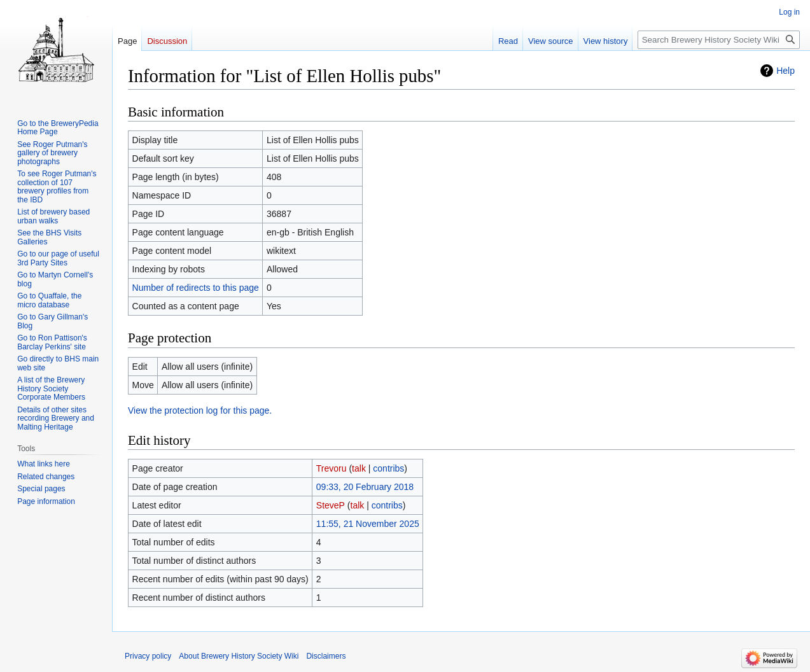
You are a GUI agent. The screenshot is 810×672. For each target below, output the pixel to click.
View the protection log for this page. (200, 410)
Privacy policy (148, 656)
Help (786, 71)
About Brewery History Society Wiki (239, 656)
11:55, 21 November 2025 (368, 524)
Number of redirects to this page (196, 288)
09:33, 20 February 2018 (365, 487)
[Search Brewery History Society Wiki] (719, 40)
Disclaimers (326, 656)
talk (359, 468)
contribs (388, 468)
